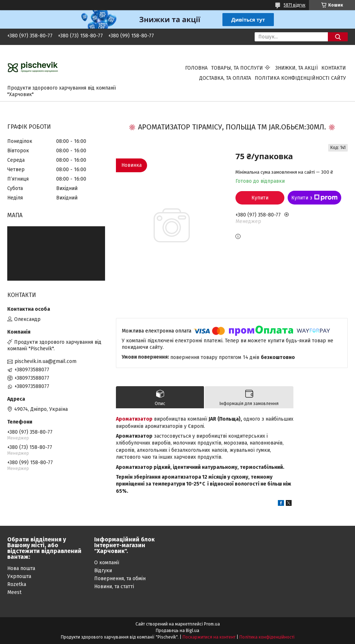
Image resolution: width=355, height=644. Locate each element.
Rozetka (17, 584)
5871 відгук (295, 5)
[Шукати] (338, 37)
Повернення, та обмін (120, 579)
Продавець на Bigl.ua (177, 631)
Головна (196, 68)
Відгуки (103, 571)
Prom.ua (212, 624)
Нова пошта (21, 568)
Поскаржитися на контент (209, 637)
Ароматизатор (134, 419)
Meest (14, 592)
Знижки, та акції (296, 68)
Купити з (314, 198)
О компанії (107, 563)
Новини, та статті (114, 587)
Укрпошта (19, 576)
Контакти (334, 68)
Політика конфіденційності (267, 637)
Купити (260, 198)
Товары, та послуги (237, 68)
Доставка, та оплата (225, 78)
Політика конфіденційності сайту (300, 78)
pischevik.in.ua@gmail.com (45, 361)
